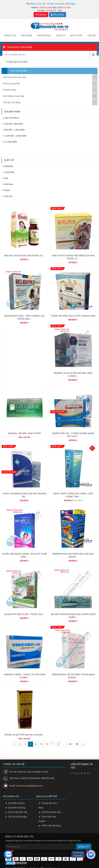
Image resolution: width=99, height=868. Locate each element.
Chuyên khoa (10, 90)
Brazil (6, 190)
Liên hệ (92, 36)
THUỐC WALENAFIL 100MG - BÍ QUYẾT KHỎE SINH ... (25, 555)
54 (70, 744)
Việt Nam (8, 184)
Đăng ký (41, 15)
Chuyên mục (44, 36)
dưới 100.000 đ (11, 118)
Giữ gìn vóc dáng (12, 102)
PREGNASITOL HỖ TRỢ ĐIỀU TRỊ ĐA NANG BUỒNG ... (73, 676)
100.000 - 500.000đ (13, 124)
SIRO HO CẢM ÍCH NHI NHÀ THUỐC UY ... (24, 256)
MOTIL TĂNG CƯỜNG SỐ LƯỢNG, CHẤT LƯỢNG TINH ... (73, 495)
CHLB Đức (9, 172)
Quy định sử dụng (17, 808)
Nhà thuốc (76, 36)
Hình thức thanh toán (51, 812)
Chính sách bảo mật (18, 812)
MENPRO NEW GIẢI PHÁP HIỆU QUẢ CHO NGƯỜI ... (73, 555)
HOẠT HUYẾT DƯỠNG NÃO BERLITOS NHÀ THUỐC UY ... (73, 257)
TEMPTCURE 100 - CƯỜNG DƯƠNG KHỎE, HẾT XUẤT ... (73, 435)
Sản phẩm (26, 36)
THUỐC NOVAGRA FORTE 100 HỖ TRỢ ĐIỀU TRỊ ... (24, 495)
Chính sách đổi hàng (51, 826)
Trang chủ (10, 36)
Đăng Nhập (57, 15)
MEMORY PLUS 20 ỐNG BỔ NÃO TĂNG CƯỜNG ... (73, 375)
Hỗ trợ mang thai (11, 83)
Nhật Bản (8, 166)
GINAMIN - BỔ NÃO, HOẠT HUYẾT (24, 433)
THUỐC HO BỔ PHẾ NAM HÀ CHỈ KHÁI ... (25, 735)
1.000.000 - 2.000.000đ (15, 136)
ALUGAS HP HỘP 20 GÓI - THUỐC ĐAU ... (25, 614)
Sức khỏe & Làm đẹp (14, 96)
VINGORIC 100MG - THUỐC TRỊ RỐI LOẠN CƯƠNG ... (24, 676)
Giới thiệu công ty (16, 803)
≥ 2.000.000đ (10, 142)
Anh (6, 178)
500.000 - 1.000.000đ (14, 130)
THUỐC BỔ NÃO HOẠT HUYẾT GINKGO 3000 (73, 316)
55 (77, 744)
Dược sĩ (60, 36)
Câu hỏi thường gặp (18, 817)
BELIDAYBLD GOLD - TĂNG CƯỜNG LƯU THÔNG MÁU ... (25, 317)
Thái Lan (8, 196)
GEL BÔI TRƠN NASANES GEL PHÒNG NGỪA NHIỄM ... (73, 616)
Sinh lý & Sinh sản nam (15, 77)
